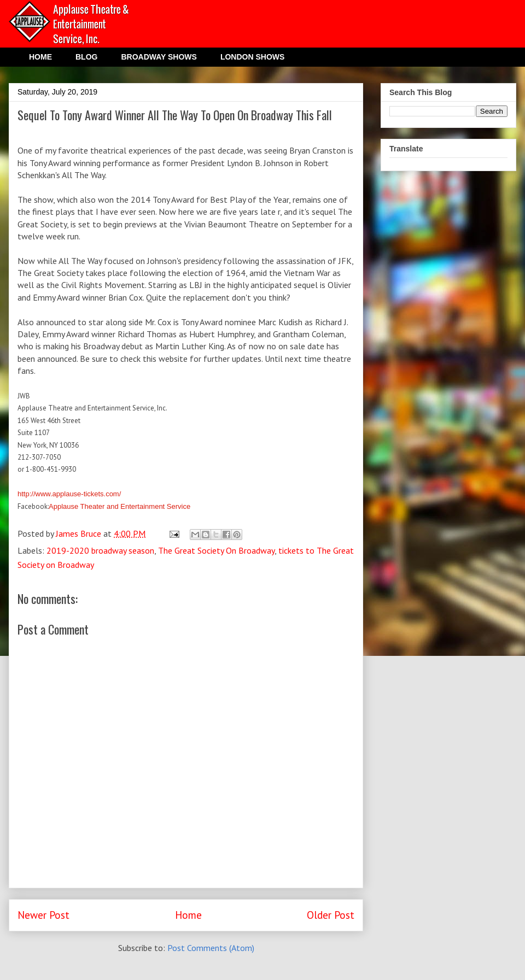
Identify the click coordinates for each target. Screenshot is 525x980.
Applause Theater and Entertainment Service (119, 506)
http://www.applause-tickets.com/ (69, 494)
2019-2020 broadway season (100, 550)
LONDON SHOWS (252, 57)
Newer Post (43, 915)
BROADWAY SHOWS (159, 57)
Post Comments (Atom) (211, 948)
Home (188, 915)
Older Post (331, 915)
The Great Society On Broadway (216, 550)
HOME (40, 57)
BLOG (86, 57)
